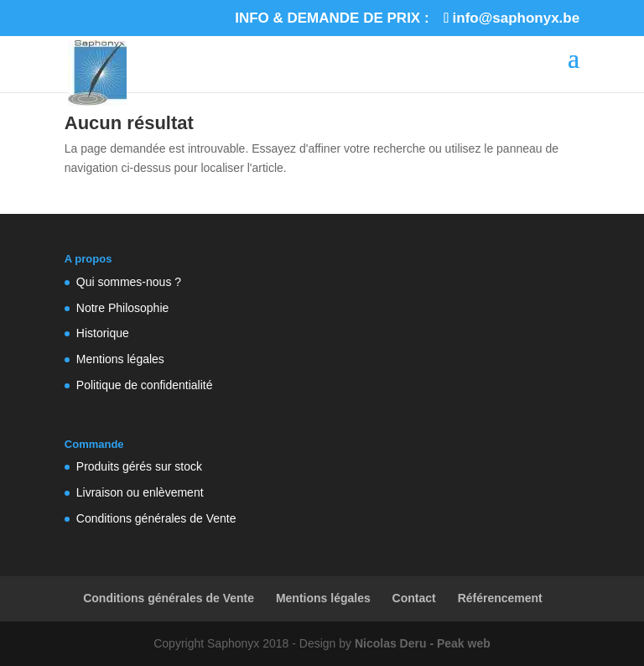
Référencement (500, 598)
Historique (103, 333)
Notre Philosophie (123, 308)
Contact (414, 598)
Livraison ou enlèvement (140, 492)
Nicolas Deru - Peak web (423, 643)
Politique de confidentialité (145, 385)
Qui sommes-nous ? (129, 282)
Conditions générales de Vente (156, 518)
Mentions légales (120, 359)
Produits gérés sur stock (139, 466)
